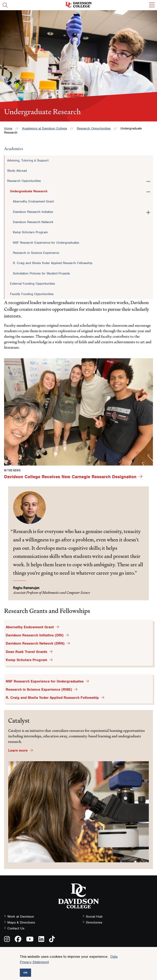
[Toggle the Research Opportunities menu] (148, 181)
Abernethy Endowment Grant (33, 201)
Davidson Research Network (33, 222)
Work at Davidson (21, 916)
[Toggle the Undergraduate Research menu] (148, 191)
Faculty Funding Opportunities (32, 294)
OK (25, 973)
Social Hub (94, 916)
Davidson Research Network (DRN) (35, 643)
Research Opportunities (94, 128)
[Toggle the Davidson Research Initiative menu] (148, 212)
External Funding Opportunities (33, 284)
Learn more (18, 750)
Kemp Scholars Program (30, 232)
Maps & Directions (21, 922)
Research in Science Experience (36, 253)
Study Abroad (17, 171)
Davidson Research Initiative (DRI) (35, 635)
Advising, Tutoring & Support (28, 160)
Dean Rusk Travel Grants (26, 652)
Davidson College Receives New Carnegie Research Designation (70, 477)
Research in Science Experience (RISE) (39, 689)
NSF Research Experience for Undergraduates (46, 243)
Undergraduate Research (29, 191)
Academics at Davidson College (45, 128)
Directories (94, 922)
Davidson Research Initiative (33, 212)
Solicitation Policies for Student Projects (41, 273)
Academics (14, 149)
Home (8, 128)
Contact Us (16, 928)
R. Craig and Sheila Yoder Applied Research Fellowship (53, 263)
